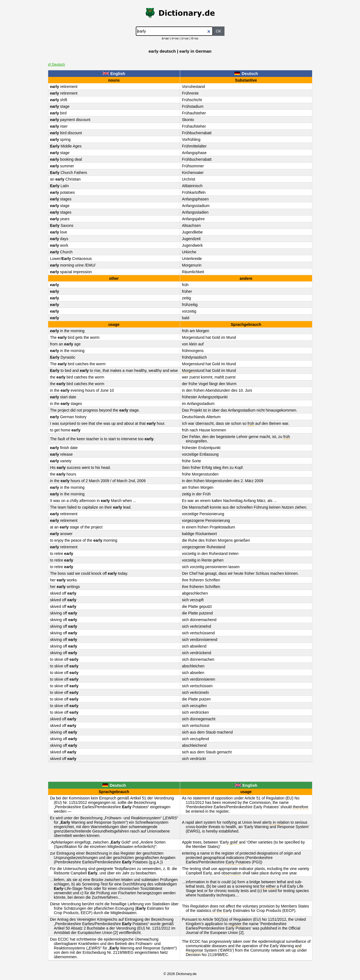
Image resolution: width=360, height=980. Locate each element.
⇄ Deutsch (56, 64)
